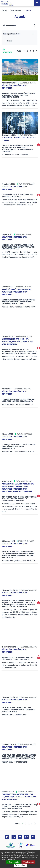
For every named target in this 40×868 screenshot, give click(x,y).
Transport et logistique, (13, 794)
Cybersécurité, (9, 339)
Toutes (9, 41)
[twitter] (14, 837)
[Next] (37, 51)
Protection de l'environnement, (16, 484)
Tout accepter (13, 862)
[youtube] (20, 837)
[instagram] (26, 837)
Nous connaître (16, 10)
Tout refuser (28, 862)
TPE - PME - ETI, (22, 339)
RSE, (32, 484)
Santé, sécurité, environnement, (16, 289)
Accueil (4, 10)
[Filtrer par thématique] (19, 34)
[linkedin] (7, 837)
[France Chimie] (7, 3)
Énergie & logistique (22, 492)
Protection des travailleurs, (15, 486)
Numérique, (7, 342)
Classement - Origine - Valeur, (16, 138)
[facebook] (33, 837)
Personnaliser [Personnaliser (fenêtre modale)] (20, 865)
